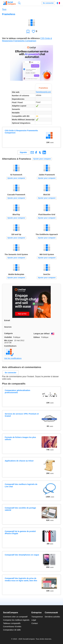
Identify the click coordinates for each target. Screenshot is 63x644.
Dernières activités (52, 617)
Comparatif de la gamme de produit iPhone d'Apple (20, 532)
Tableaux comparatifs (12, 623)
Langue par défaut (42, 334)
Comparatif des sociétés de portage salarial (20, 509)
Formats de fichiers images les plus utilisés (20, 438)
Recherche (19, 3)
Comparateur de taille (12, 630)
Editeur (37, 337)
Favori (28, 31)
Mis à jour (9, 340)
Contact (35, 623)
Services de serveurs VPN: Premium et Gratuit (22, 415)
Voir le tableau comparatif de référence (21, 38)
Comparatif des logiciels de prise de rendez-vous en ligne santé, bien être (21, 579)
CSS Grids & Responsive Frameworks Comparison (21, 132)
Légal (34, 620)
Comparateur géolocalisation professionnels (17, 391)
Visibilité (8, 337)
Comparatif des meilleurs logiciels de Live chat (21, 485)
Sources (8, 327)
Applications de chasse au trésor (19, 461)
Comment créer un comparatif (15, 617)
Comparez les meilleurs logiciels (16, 620)
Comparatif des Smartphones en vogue (22, 555)
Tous (4, 9)
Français (58, 3)
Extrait (7, 320)
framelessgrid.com (43, 92)
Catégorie (8, 333)
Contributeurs (10, 346)
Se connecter (48, 3)
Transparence (37, 617)
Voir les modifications (13, 358)
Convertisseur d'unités (12, 627)
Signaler (23, 152)
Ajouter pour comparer (42, 159)
